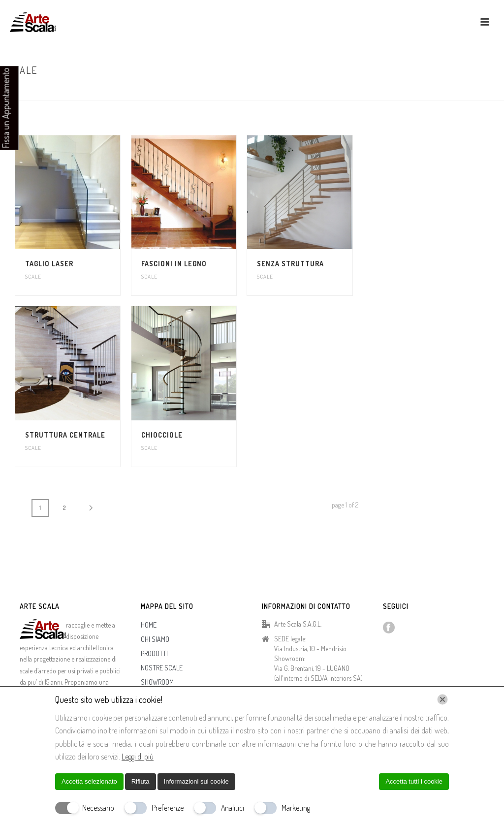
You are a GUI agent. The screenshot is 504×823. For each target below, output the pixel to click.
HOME (149, 625)
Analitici (233, 808)
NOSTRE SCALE (162, 668)
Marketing (296, 808)
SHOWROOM (157, 682)
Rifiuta (141, 781)
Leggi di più (138, 757)
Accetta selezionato (89, 781)
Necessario (98, 808)
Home (459, 91)
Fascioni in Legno (174, 264)
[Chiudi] (442, 699)
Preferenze (168, 808)
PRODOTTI (154, 653)
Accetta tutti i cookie (414, 781)
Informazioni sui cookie (196, 781)
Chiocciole (162, 435)
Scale (33, 277)
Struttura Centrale (65, 435)
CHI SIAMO (155, 639)
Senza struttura (290, 264)
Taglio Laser (49, 264)
